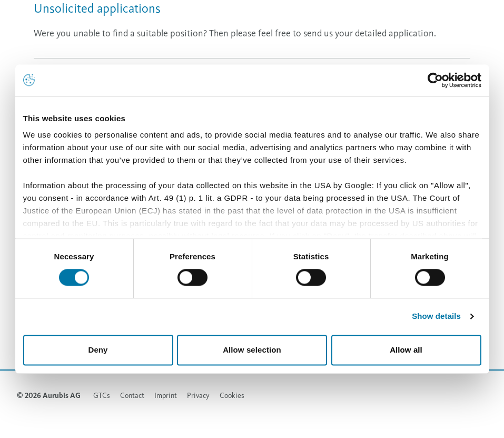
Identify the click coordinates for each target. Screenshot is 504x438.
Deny (98, 350)
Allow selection (252, 350)
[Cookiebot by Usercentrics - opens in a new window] (435, 80)
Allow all (406, 350)
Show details (436, 317)
